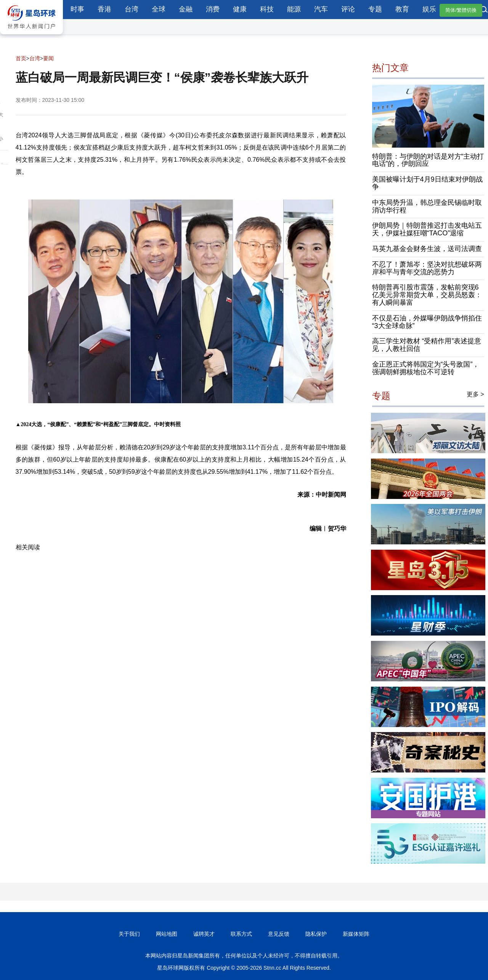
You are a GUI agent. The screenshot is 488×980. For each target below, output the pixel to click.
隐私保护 (316, 934)
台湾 (132, 9)
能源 (294, 9)
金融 (186, 9)
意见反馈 (279, 934)
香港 (104, 9)
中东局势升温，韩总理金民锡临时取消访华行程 (427, 206)
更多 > (475, 394)
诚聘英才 (204, 934)
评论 (348, 9)
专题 (375, 9)
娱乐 (429, 9)
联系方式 (241, 934)
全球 (159, 9)
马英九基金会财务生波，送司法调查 (427, 249)
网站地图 (167, 934)
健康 (240, 9)
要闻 (48, 58)
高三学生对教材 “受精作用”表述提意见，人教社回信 (427, 345)
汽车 (321, 9)
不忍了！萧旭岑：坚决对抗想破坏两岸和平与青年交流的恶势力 (427, 268)
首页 (21, 58)
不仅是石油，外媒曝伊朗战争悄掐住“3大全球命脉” (427, 322)
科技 (267, 9)
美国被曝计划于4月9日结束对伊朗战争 (427, 183)
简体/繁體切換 (461, 10)
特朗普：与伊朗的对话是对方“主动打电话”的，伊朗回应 (428, 160)
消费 (213, 9)
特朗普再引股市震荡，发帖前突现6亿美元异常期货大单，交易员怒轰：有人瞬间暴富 (427, 295)
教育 (402, 9)
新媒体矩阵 (356, 934)
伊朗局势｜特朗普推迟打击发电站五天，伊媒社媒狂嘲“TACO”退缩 (427, 229)
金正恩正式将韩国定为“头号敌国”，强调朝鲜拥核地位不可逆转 (426, 368)
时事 (77, 9)
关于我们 (129, 934)
